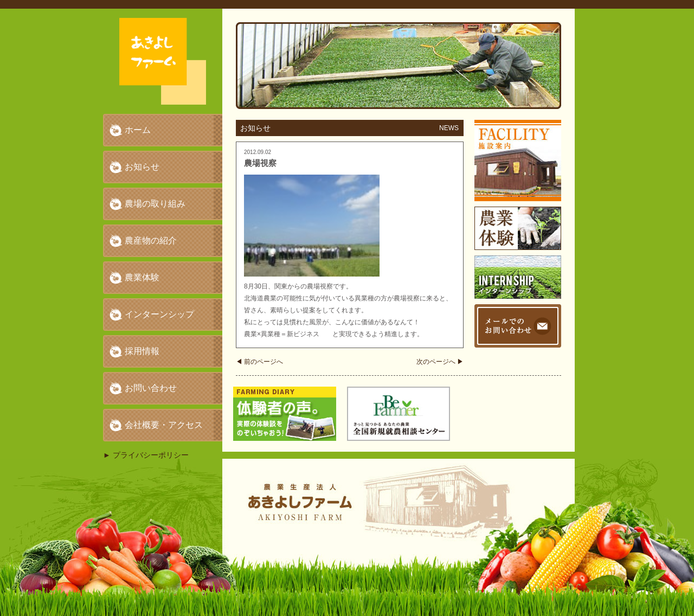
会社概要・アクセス (164, 425)
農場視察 (260, 163)
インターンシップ (159, 314)
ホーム (138, 130)
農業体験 (142, 277)
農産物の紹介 (151, 240)
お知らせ (142, 167)
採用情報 (142, 351)
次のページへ (440, 362)
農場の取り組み (155, 204)
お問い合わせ (151, 388)
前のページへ (259, 362)
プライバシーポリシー (151, 455)
